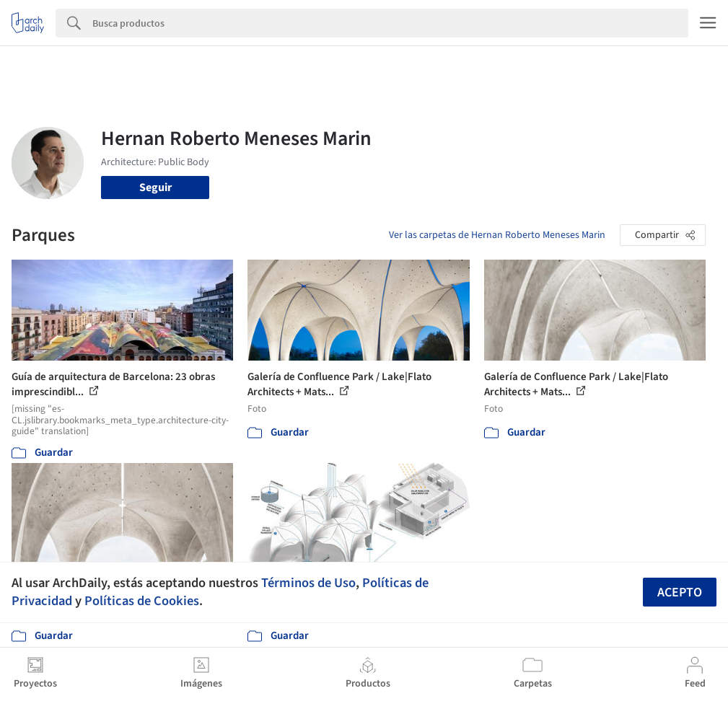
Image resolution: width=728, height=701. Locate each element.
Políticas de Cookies (142, 601)
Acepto (680, 592)
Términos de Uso (308, 583)
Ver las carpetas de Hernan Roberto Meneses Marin (497, 235)
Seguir (155, 188)
